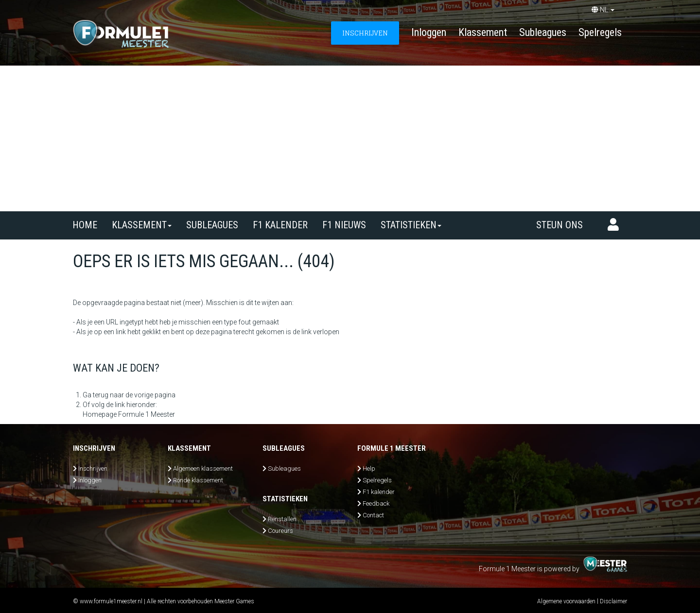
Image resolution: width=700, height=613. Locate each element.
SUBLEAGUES (212, 225)
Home (85, 225)
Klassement (483, 32)
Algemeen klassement (203, 468)
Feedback (376, 503)
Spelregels (600, 32)
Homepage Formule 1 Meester (129, 414)
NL (603, 10)
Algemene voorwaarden (566, 601)
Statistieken (411, 225)
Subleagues (543, 32)
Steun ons (560, 225)
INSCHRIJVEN (365, 33)
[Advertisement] (350, 138)
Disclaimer (613, 601)
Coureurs (280, 531)
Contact (373, 515)
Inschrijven (93, 468)
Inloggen (429, 32)
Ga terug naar (103, 395)
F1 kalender (280, 225)
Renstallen (282, 519)
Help (369, 468)
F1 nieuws (344, 225)
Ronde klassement (198, 480)
